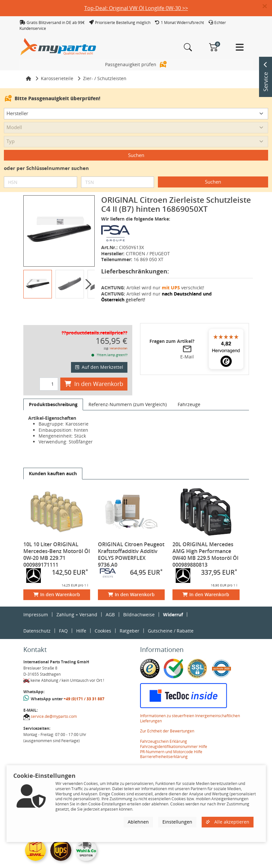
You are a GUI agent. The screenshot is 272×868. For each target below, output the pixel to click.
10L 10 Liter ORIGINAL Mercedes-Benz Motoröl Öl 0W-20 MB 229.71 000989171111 (57, 543)
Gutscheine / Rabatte (171, 619)
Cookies (103, 619)
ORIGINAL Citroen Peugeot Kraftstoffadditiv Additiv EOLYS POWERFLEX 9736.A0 (131, 543)
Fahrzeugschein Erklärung (164, 730)
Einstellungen (177, 822)
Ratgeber (130, 619)
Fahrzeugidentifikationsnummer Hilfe (174, 735)
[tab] (53, 393)
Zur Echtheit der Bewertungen (167, 720)
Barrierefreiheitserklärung (164, 745)
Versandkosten (118, 337)
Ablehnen (138, 822)
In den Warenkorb (94, 372)
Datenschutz (37, 619)
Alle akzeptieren (228, 822)
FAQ (63, 619)
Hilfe (81, 619)
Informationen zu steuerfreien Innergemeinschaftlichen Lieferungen (190, 707)
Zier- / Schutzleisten (105, 67)
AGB (110, 603)
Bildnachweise (139, 603)
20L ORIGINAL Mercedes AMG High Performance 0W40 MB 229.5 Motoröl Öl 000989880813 (205, 543)
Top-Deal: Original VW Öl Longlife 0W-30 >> (136, 8)
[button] (267, 6)
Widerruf (173, 603)
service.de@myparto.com (54, 705)
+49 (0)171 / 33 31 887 (84, 687)
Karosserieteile (57, 67)
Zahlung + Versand (77, 603)
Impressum (36, 603)
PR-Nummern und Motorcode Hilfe (171, 740)
